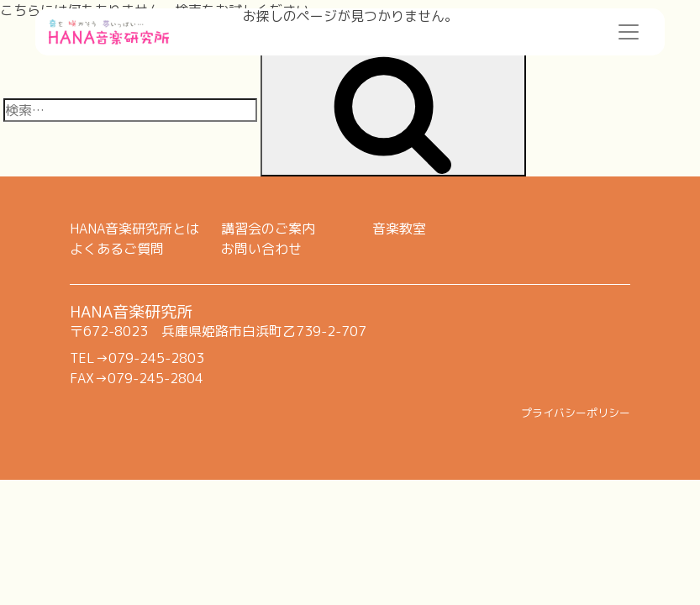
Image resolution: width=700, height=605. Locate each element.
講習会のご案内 (268, 229)
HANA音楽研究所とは (134, 229)
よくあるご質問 (117, 249)
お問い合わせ (261, 249)
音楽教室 (399, 229)
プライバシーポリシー (576, 413)
